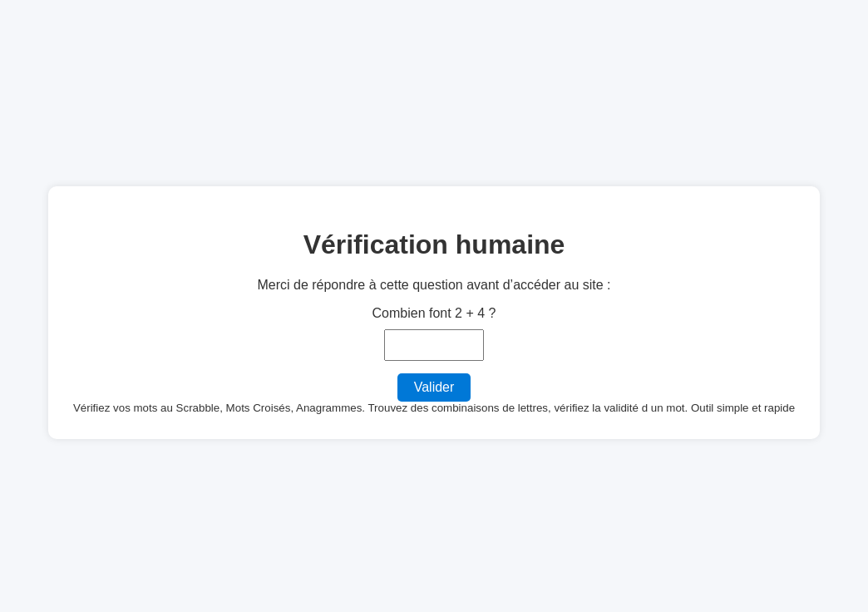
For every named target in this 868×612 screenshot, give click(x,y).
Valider (434, 387)
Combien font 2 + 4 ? (434, 313)
